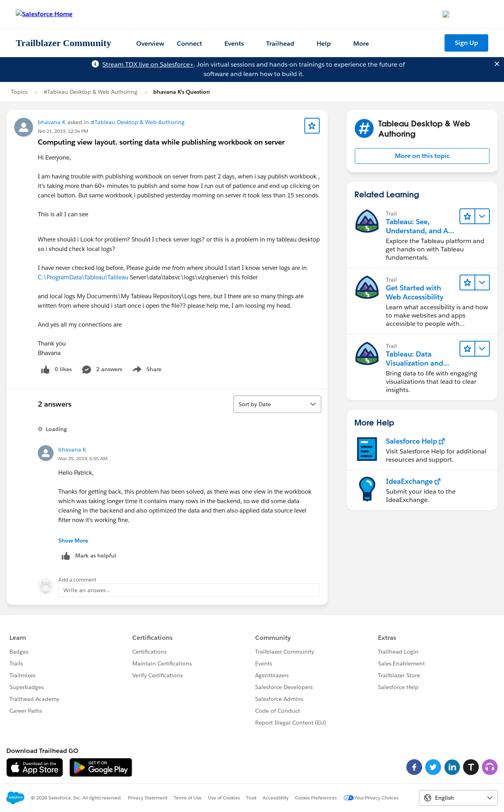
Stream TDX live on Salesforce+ (148, 64)
